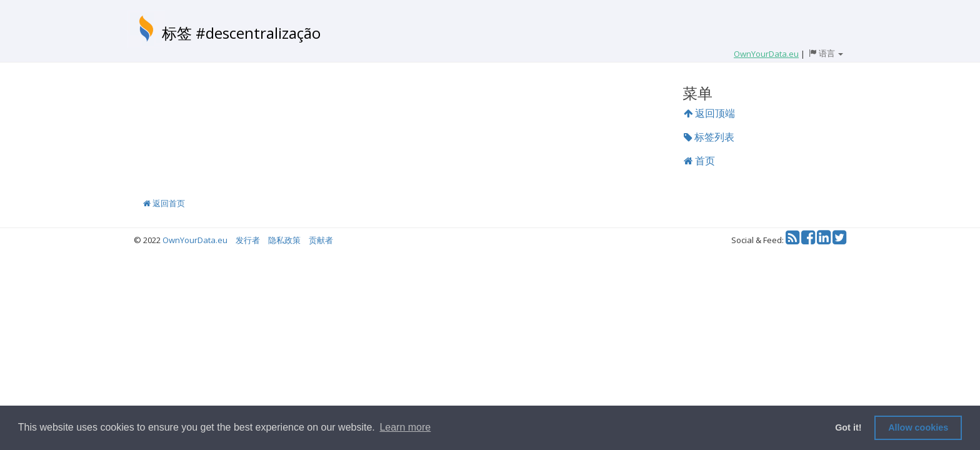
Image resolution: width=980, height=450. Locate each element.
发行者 (248, 240)
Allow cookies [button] (918, 427)
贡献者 (321, 240)
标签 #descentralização (241, 33)
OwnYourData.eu (195, 240)
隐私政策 (284, 240)
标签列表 (709, 137)
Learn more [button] (405, 427)
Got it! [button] (848, 427)
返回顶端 (709, 113)
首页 (699, 161)
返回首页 (164, 203)
